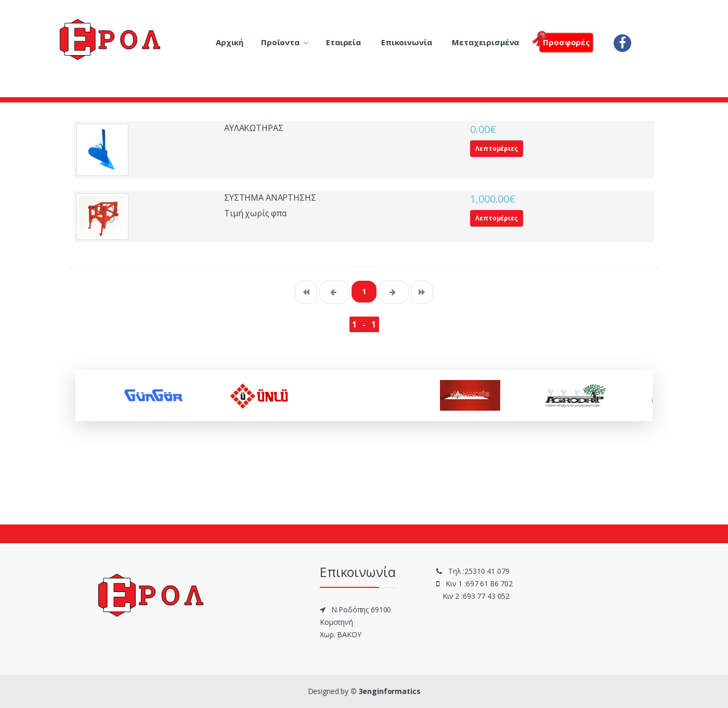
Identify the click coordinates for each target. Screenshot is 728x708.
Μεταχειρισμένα (485, 42)
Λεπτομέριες (496, 148)
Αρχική (230, 42)
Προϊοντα (280, 42)
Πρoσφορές (564, 41)
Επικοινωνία (406, 42)
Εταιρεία (343, 42)
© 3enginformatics (386, 691)
